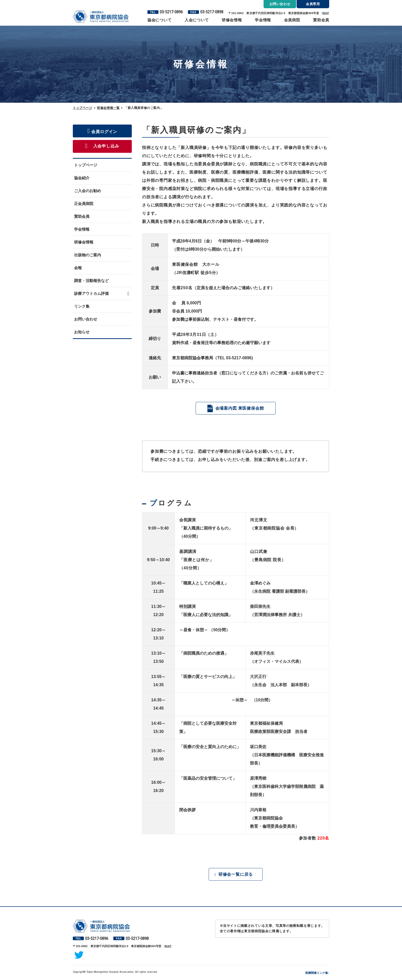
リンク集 (82, 306)
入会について (197, 20)
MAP (326, 13)
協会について (160, 20)
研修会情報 (232, 20)
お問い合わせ (86, 319)
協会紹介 (82, 178)
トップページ (83, 108)
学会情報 (263, 20)
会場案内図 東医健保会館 (239, 408)
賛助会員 (321, 20)
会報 (78, 268)
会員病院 (292, 20)
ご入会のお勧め (88, 191)
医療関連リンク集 (317, 973)
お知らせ (82, 332)
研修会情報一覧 (108, 108)
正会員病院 (84, 204)
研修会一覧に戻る (236, 875)
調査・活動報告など (91, 281)
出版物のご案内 (88, 255)
